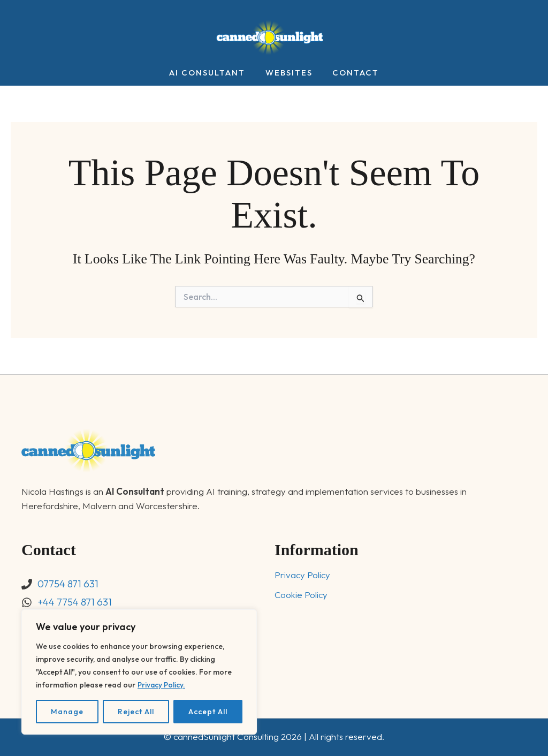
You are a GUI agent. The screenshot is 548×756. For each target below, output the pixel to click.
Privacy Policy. (162, 685)
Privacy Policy (302, 575)
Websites (289, 73)
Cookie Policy (301, 595)
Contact (352, 73)
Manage (67, 712)
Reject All (136, 712)
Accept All (208, 712)
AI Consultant (211, 73)
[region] (139, 672)
